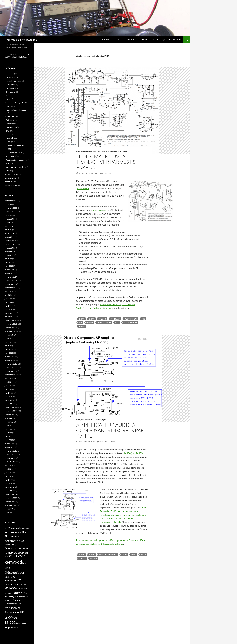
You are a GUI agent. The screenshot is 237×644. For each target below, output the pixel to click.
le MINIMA (83, 188)
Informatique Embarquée (16, 110)
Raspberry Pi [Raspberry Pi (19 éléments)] (11, 596)
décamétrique (131, 319)
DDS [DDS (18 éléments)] (12, 537)
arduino (103, 319)
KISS (80, 322)
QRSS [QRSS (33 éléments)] (23, 593)
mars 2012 (9, 396)
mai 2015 (8, 259)
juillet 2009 (9, 512)
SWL (8, 164)
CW (8, 131)
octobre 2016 (10, 222)
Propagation (11, 156)
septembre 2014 (11, 288)
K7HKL (124, 555)
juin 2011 (8, 429)
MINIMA (90, 322)
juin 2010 (8, 473)
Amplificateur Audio (108, 555)
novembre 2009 (11, 498)
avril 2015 (9, 262)
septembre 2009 (11, 505)
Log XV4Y (117, 40)
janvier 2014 (10, 317)
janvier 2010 (10, 491)
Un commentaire (108, 442)
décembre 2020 (11, 208)
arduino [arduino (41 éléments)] (10, 532)
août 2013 (9, 335)
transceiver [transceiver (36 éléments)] (12, 608)
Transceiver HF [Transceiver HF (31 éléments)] (14, 612)
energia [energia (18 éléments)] (14, 545)
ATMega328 (115, 319)
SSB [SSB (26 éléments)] (12, 600)
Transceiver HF (130, 322)
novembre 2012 (11, 367)
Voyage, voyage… (11, 185)
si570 (117, 322)
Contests (10, 124)
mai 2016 (8, 230)
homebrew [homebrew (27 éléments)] (11, 552)
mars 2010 (9, 483)
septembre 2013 (11, 331)
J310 (143, 319)
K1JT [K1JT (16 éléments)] (7, 557)
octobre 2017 (10, 219)
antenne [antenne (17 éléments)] (25, 528)
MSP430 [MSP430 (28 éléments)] (10, 588)
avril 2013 (9, 349)
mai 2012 (8, 389)
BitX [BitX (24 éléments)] (24, 532)
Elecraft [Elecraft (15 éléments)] (7, 545)
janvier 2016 (10, 237)
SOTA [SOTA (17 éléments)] (7, 600)
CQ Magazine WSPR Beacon (136, 40)
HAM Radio (87, 151)
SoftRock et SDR (14, 153)
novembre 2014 (11, 280)
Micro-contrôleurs (112, 151)
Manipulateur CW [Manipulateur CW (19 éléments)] (13, 580)
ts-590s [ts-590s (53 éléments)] (11, 617)
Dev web (9, 106)
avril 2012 (9, 393)
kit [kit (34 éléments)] (24, 562)
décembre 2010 (11, 451)
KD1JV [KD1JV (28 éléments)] (22, 556)
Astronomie (9, 74)
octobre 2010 (10, 458)
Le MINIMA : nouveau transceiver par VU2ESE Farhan (107, 162)
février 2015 (9, 270)
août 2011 (9, 422)
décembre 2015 (11, 241)
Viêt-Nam (8, 182)
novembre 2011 (11, 411)
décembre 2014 (11, 277)
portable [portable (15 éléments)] (24, 588)
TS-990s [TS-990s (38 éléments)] (11, 623)
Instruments (11, 88)
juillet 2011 (9, 425)
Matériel (97, 151)
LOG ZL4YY (104, 40)
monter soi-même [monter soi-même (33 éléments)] (16, 584)
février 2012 (9, 400)
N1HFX (143, 555)
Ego (6, 96)
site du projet (100, 210)
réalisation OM (104, 322)
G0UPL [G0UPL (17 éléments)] (20, 549)
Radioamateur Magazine (16, 160)
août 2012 (9, 378)
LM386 (134, 555)
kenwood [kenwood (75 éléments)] (13, 562)
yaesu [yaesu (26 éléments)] (15, 627)
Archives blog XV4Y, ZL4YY (21, 40)
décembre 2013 (11, 320)
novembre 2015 (11, 244)
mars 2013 (9, 353)
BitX (78, 151)
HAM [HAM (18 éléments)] (26, 549)
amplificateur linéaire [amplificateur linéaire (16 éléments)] (13, 528)
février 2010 (9, 487)
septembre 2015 (11, 251)
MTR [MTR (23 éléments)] (18, 588)
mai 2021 (8, 204)
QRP (125, 151)
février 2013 (9, 357)
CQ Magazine (11, 127)
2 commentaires (106, 173)
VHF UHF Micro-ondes (15, 167)
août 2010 (9, 465)
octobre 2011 (10, 415)
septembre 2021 (11, 201)
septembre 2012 (11, 375)
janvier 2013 (10, 360)
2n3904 (82, 319)
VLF (8, 171)
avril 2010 (9, 480)
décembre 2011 (11, 407)
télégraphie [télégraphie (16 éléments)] (22, 623)
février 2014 (9, 313)
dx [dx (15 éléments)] (18, 537)
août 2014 (9, 291)
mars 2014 (9, 309)
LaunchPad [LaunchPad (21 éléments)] (10, 577)
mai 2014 (8, 302)
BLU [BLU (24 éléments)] (7, 536)
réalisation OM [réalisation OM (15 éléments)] (22, 597)
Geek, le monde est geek (14, 103)
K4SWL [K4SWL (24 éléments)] (13, 557)
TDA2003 (82, 558)
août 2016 (9, 226)
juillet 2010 (9, 469)
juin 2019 (8, 215)
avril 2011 (9, 436)
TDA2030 (94, 558)
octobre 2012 (10, 371)
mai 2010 (8, 476)
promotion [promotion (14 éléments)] (8, 593)
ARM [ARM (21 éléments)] (19, 532)
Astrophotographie (14, 81)
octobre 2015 (10, 248)
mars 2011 (9, 440)
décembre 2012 (11, 364)
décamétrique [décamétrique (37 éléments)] (14, 541)
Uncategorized (10, 178)
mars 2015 (9, 266)
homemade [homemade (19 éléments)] (23, 553)
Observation (11, 92)
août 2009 (9, 509)
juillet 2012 (9, 382)
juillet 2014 (9, 295)
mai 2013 (8, 346)
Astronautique (12, 77)
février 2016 (9, 233)
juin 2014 (8, 299)
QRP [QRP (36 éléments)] (16, 593)
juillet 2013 (9, 338)
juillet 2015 (9, 255)
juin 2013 (8, 342)
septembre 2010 (11, 462)
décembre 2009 (11, 494)
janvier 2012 (10, 404)
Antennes (10, 120)
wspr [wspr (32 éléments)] (8, 627)
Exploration (11, 85)
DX (7, 135)
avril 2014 (9, 306)
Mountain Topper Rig (16, 145)
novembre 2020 (11, 212)
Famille (9, 99)
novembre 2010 (11, 454)
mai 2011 (8, 433)
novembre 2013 (11, 324)
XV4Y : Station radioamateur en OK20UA (15, 56)
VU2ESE (82, 326)
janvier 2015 (10, 273)
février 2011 (9, 444)
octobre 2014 (10, 284)
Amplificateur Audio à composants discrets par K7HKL (110, 430)
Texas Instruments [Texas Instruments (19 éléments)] (13, 604)
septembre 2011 (11, 418)
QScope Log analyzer (172, 40)
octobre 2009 (10, 502)
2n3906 (92, 319)
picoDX (155, 40)
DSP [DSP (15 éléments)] (16, 537)
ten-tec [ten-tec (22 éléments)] (18, 600)
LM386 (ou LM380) (133, 453)
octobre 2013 (10, 328)
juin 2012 (8, 386)
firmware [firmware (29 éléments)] (10, 548)
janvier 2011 (10, 447)
